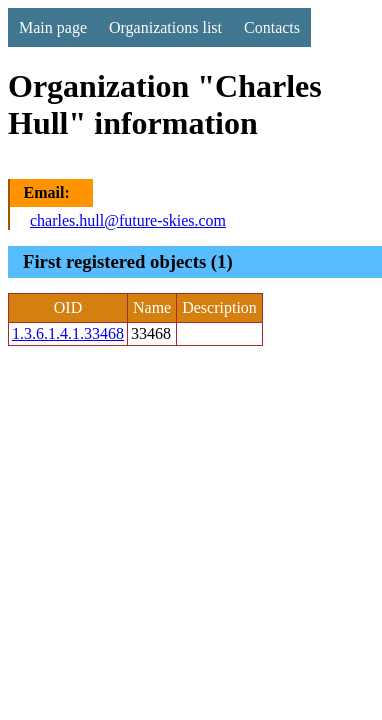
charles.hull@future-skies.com (128, 220)
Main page (53, 27)
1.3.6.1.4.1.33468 (68, 333)
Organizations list (165, 27)
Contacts (272, 27)
